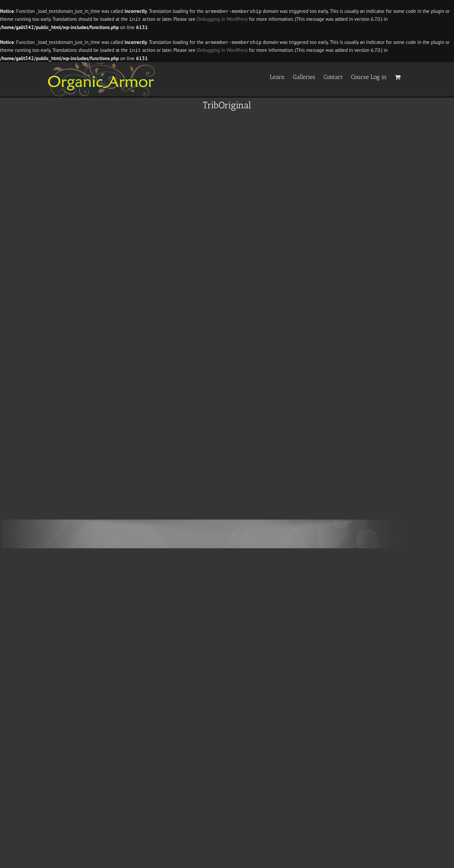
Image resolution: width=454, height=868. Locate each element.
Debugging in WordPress (222, 19)
